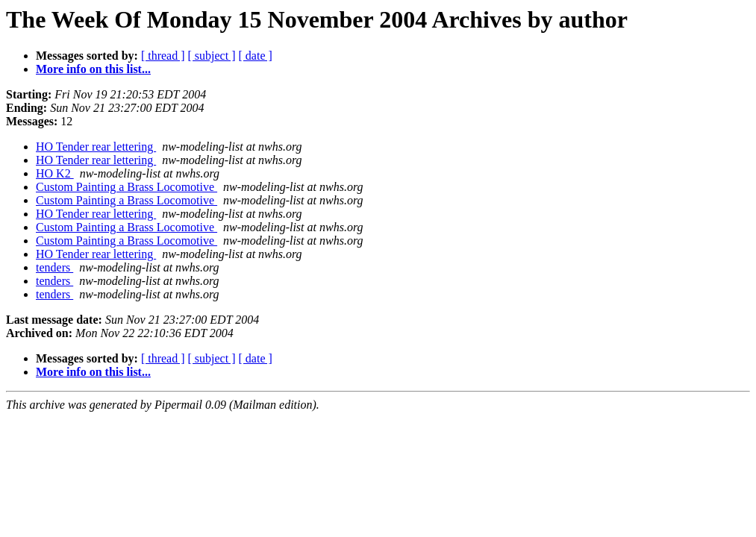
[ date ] (256, 56)
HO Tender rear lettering (96, 147)
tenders (54, 267)
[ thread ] (163, 56)
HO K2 (55, 173)
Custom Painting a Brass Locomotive (126, 187)
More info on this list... (93, 69)
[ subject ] (212, 56)
